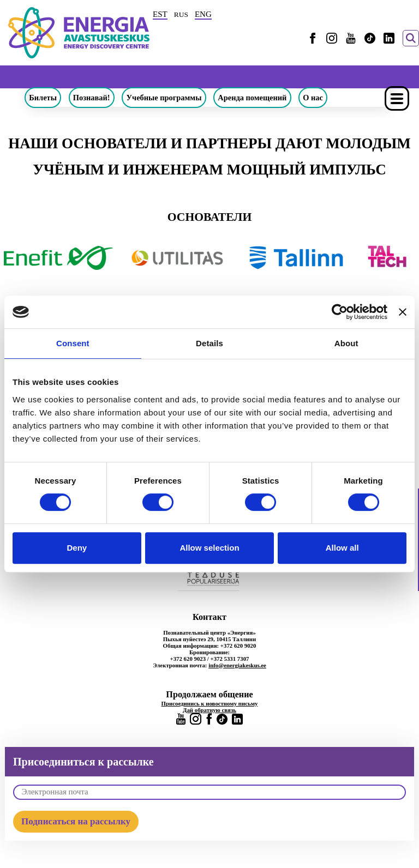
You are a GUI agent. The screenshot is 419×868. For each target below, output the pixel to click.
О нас (313, 98)
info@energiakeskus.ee (237, 665)
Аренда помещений (252, 98)
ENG (203, 14)
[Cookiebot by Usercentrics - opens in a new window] (340, 312)
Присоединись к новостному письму (210, 703)
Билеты (43, 98)
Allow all (342, 548)
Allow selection (209, 548)
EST (160, 14)
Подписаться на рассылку (76, 821)
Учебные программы (164, 98)
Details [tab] (209, 343)
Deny (77, 548)
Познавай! (92, 98)
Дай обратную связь (209, 710)
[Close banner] (403, 312)
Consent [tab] (73, 343)
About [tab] (346, 343)
